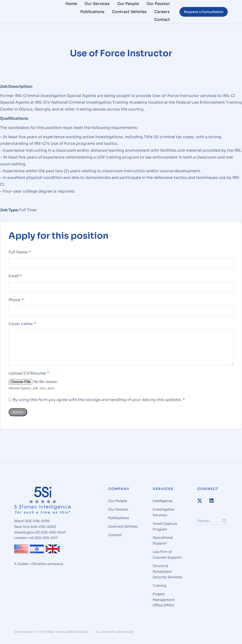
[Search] (224, 524)
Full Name (20, 255)
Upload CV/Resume (29, 376)
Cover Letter (22, 326)
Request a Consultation (204, 12)
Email (15, 279)
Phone (16, 302)
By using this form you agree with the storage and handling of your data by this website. (99, 402)
